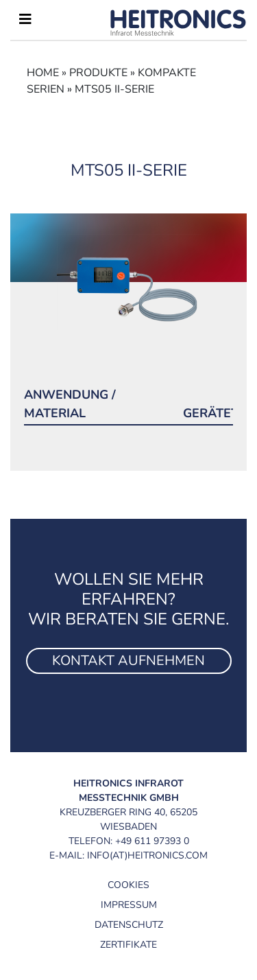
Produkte (98, 73)
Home (43, 73)
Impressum (129, 905)
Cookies (128, 885)
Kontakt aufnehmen (128, 661)
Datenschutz (129, 925)
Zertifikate (128, 945)
